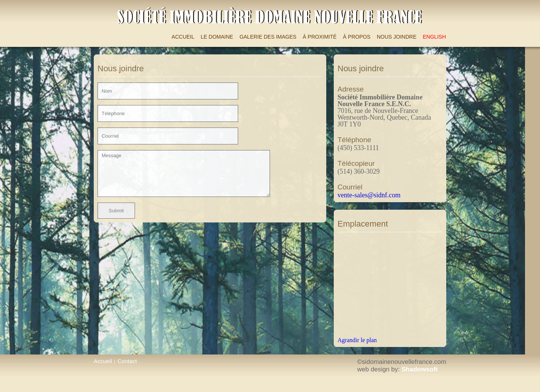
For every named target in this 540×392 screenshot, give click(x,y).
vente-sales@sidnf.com (369, 195)
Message (184, 173)
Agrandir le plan (357, 340)
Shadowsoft (420, 369)
